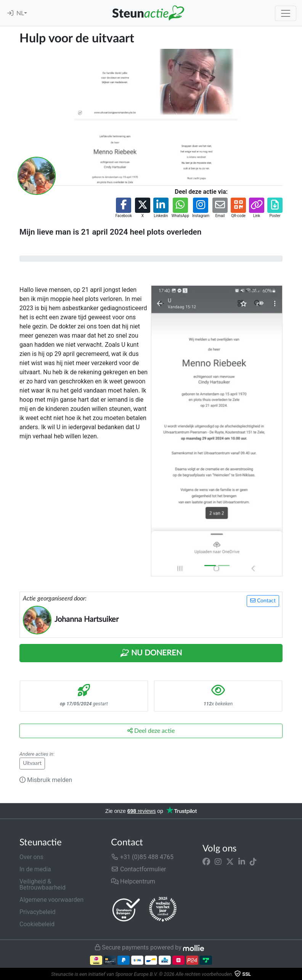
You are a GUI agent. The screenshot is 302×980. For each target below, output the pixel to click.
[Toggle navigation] (286, 13)
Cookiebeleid (37, 924)
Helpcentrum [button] (133, 881)
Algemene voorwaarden (51, 900)
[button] (123, 208)
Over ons (31, 857)
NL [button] (20, 13)
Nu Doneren (151, 653)
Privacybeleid (37, 912)
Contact (263, 601)
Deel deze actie (151, 731)
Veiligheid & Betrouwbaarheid (43, 884)
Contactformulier (139, 869)
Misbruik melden (46, 780)
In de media (35, 869)
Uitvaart (32, 763)
